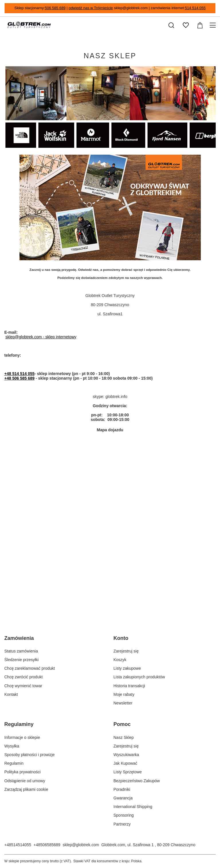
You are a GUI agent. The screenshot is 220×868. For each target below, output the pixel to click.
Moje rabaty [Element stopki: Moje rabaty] (124, 694)
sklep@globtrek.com (81, 845)
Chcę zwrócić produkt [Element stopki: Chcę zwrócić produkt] (23, 677)
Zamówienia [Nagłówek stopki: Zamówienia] (19, 638)
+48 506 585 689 (19, 378)
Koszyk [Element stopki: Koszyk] (120, 660)
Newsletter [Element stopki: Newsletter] (123, 703)
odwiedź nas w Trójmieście (91, 8)
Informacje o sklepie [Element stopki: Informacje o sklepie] (22, 737)
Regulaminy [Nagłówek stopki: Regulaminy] (19, 724)
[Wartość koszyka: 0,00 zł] (200, 25)
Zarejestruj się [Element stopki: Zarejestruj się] (126, 651)
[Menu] (214, 25)
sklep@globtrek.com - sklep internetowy (41, 337)
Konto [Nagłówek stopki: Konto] (121, 638)
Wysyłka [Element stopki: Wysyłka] (12, 746)
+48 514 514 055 (19, 374)
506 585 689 (55, 8)
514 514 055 (195, 8)
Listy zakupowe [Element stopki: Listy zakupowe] (127, 668)
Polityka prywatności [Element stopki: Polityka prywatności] (22, 772)
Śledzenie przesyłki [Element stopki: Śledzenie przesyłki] (21, 660)
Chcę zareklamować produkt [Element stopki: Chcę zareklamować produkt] (30, 668)
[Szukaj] (171, 25)
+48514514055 (18, 845)
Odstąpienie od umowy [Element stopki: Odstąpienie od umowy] (25, 781)
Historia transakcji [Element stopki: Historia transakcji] (129, 686)
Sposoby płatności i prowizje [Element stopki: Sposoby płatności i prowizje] (30, 755)
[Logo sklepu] (29, 25)
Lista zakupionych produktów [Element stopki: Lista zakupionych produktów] (139, 677)
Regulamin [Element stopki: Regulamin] (14, 763)
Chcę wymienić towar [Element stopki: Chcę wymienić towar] (23, 686)
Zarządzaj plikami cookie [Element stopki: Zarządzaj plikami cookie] (26, 789)
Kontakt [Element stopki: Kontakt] (11, 694)
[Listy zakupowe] (186, 25)
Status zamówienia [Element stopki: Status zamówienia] (21, 651)
